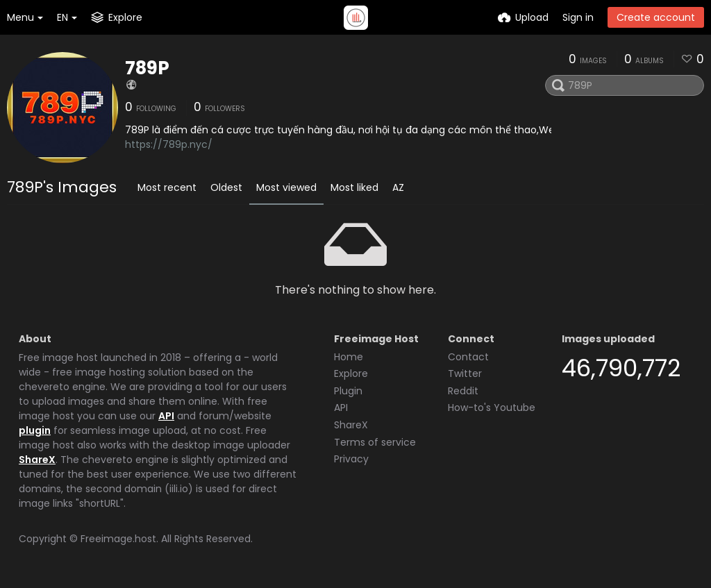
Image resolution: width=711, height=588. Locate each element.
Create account (656, 17)
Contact (468, 357)
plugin (35, 430)
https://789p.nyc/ (169, 144)
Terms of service (375, 442)
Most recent (167, 187)
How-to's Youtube (492, 408)
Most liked (354, 187)
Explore (351, 373)
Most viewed (286, 187)
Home (349, 357)
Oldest (226, 187)
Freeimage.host (118, 539)
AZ (398, 187)
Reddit (463, 391)
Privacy (351, 459)
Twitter (465, 373)
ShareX (37, 460)
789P (147, 68)
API (166, 416)
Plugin (348, 391)
